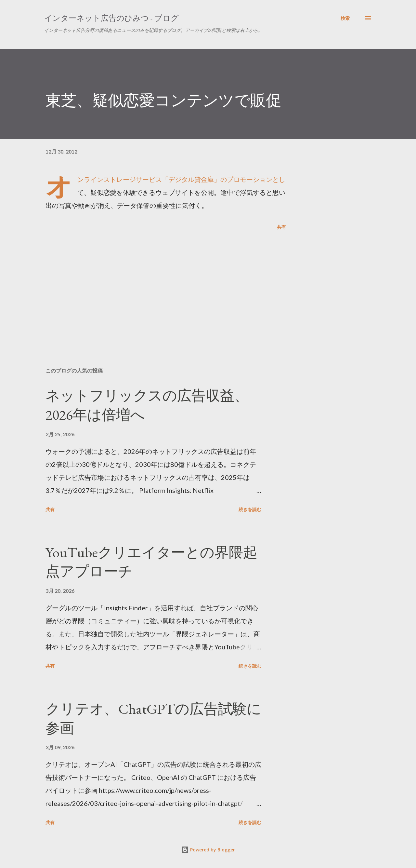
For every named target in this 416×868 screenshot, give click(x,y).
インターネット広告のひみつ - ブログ (111, 18)
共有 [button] (281, 227)
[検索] (345, 18)
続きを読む (250, 509)
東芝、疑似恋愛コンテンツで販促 (163, 100)
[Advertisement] (155, 286)
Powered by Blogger (208, 850)
